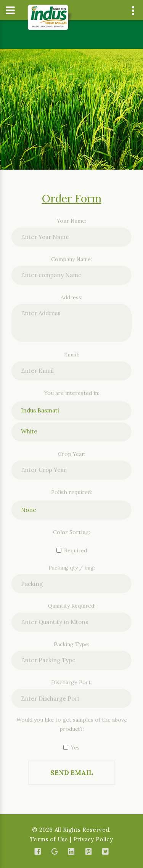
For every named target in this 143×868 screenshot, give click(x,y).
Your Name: (71, 221)
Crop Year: (72, 454)
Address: (71, 297)
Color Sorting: (71, 532)
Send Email (72, 773)
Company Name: (71, 259)
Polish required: (71, 492)
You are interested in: (72, 393)
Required (72, 550)
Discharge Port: (71, 682)
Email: (71, 355)
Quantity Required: (72, 606)
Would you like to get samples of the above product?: (72, 724)
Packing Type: (71, 644)
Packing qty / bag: (72, 568)
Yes (71, 748)
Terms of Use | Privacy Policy (71, 839)
